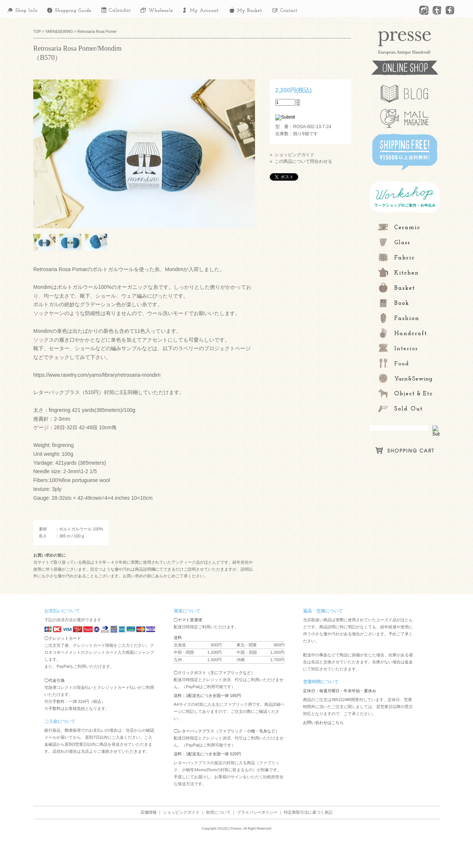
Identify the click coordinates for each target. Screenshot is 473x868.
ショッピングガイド (181, 812)
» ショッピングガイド (292, 155)
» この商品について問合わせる (301, 161)
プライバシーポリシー (257, 812)
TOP (37, 32)
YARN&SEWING (59, 32)
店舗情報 (149, 812)
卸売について (218, 812)
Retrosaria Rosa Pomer (97, 32)
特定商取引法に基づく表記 (308, 812)
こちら (338, 722)
